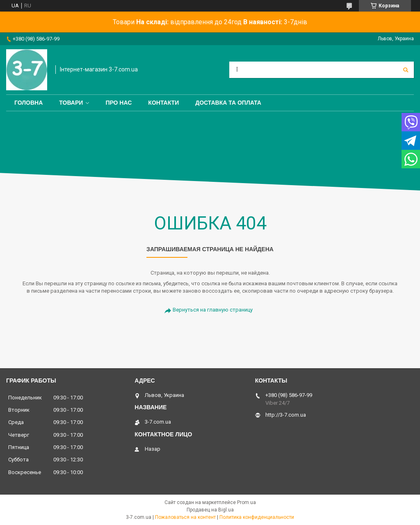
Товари (71, 103)
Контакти (163, 103)
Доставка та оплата (228, 103)
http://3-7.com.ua (286, 415)
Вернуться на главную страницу (213, 310)
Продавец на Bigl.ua (210, 510)
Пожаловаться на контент (185, 517)
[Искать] (406, 70)
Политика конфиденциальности (257, 517)
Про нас (119, 103)
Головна (29, 103)
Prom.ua (247, 502)
